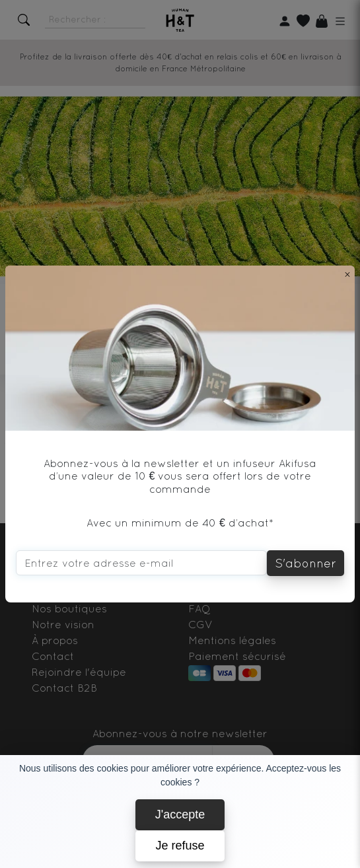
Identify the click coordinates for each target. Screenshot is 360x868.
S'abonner (306, 563)
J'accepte (180, 814)
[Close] (347, 274)
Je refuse (180, 846)
